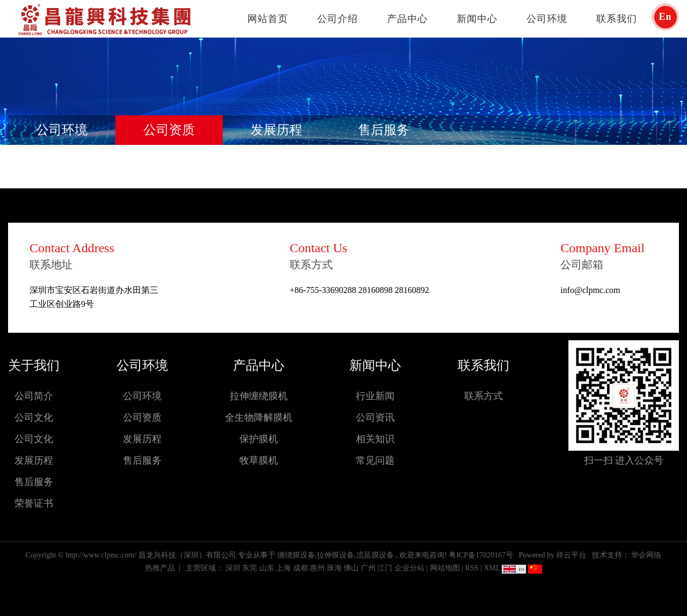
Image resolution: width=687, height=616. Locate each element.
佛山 (351, 568)
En (665, 17)
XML (492, 568)
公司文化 (34, 417)
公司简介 (34, 396)
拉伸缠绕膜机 (259, 396)
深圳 (233, 568)
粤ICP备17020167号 (481, 555)
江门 (385, 568)
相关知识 (375, 439)
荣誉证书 (34, 503)
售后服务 (384, 130)
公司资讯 (375, 417)
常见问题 (375, 460)
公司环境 (547, 19)
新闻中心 (477, 19)
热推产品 (160, 568)
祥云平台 (571, 555)
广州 (368, 568)
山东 (267, 568)
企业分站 (410, 568)
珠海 (334, 568)
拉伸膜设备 (335, 555)
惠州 (317, 568)
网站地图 (446, 568)
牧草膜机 (259, 460)
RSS (472, 568)
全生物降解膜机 (259, 417)
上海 (283, 568)
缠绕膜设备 (296, 555)
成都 (301, 568)
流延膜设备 (375, 555)
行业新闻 (375, 396)
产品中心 (407, 19)
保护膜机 (259, 439)
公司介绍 (338, 19)
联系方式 (484, 396)
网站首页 (268, 19)
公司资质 (169, 130)
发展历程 (276, 130)
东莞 (250, 568)
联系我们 (617, 19)
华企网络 (646, 555)
